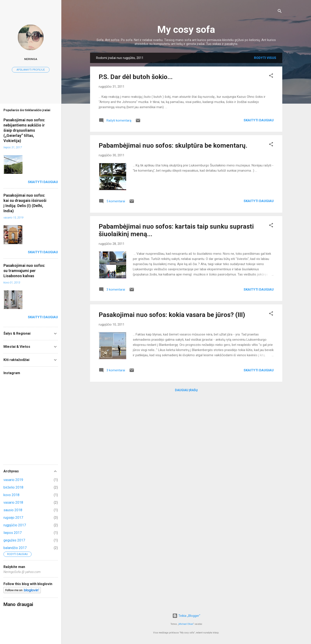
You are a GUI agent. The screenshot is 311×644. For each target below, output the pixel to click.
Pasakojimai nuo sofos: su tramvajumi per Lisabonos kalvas (24, 271)
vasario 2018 (13, 502)
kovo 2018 (11, 495)
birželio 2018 (13, 487)
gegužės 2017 (14, 540)
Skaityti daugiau (259, 120)
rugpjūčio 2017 (15, 525)
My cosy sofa (186, 29)
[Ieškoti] (280, 12)
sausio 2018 (13, 510)
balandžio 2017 (15, 548)
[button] (271, 76)
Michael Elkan (186, 624)
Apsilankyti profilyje (31, 70)
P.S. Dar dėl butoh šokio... (136, 77)
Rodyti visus (265, 58)
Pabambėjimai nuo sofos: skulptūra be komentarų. (173, 145)
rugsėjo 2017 (13, 518)
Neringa (31, 59)
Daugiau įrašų (186, 390)
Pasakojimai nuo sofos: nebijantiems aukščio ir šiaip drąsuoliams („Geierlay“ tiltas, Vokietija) (24, 130)
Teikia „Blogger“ (186, 616)
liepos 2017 (13, 533)
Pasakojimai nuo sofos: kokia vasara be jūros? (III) (172, 315)
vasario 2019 (13, 480)
